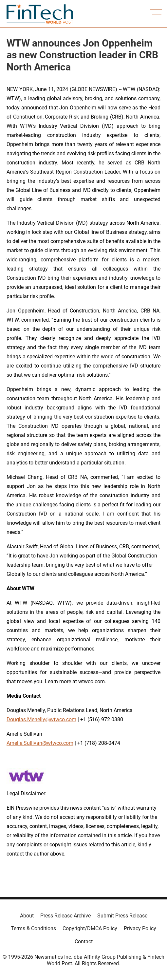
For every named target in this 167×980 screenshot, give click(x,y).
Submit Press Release (122, 916)
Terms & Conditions (33, 928)
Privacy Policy (140, 928)
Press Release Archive (65, 916)
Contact (84, 942)
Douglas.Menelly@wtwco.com (41, 719)
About (27, 916)
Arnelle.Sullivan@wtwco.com (40, 743)
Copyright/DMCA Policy (90, 928)
